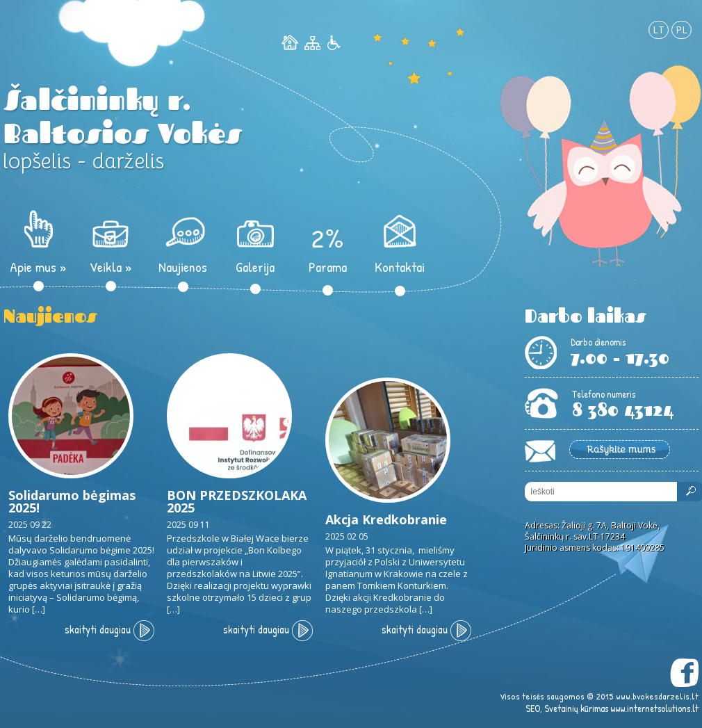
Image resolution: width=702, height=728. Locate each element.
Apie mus (38, 267)
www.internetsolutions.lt (654, 708)
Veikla (111, 267)
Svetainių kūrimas (576, 708)
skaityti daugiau (109, 629)
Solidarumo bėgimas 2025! (72, 501)
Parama (328, 267)
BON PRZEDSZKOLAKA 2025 (237, 501)
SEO (533, 708)
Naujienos (183, 267)
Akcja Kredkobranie (386, 519)
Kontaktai (400, 267)
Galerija (255, 267)
